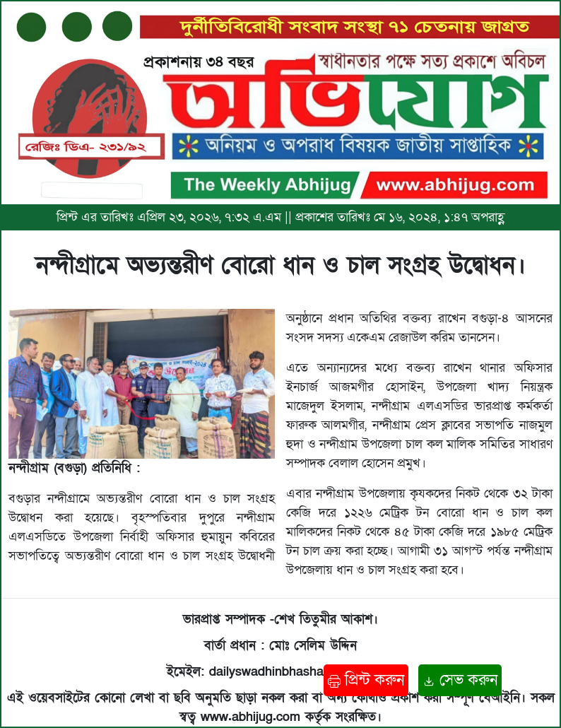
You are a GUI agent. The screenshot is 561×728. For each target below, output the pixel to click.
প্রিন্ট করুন (366, 680)
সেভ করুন (460, 680)
